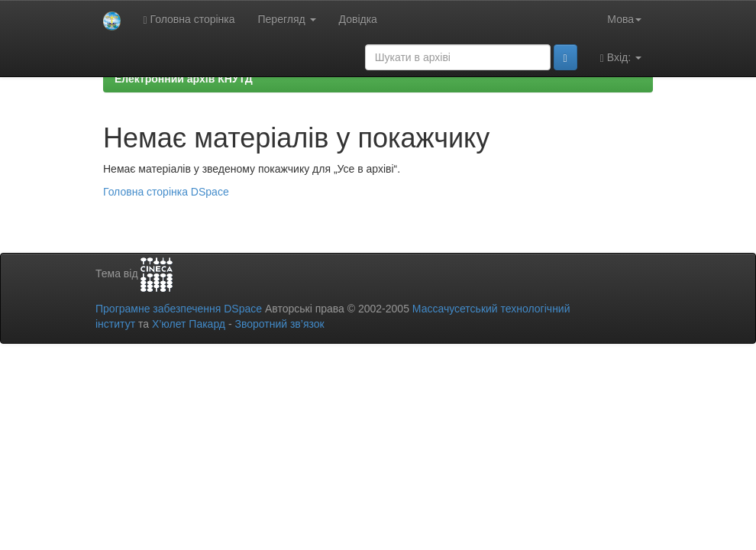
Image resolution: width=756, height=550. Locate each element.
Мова (624, 19)
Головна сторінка (189, 19)
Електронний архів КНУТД (184, 79)
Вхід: (621, 58)
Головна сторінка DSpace (166, 192)
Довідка (358, 19)
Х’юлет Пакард (189, 324)
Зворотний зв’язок (279, 324)
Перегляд (287, 19)
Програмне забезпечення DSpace (179, 309)
